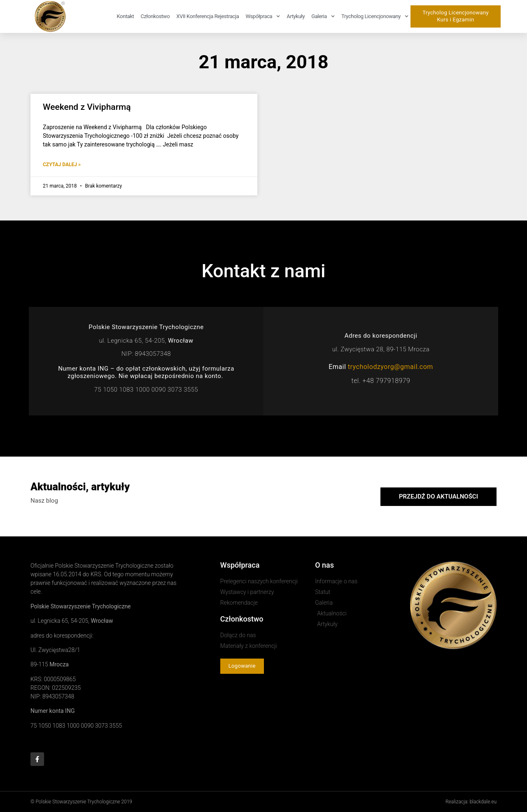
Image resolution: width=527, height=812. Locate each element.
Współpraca (263, 16)
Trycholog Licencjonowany (375, 16)
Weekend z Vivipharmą (87, 107)
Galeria (323, 16)
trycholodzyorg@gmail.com (391, 367)
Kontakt (126, 16)
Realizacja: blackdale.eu (471, 802)
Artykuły (296, 16)
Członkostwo (155, 16)
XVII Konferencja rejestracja (208, 16)
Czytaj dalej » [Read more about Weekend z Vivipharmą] (62, 165)
